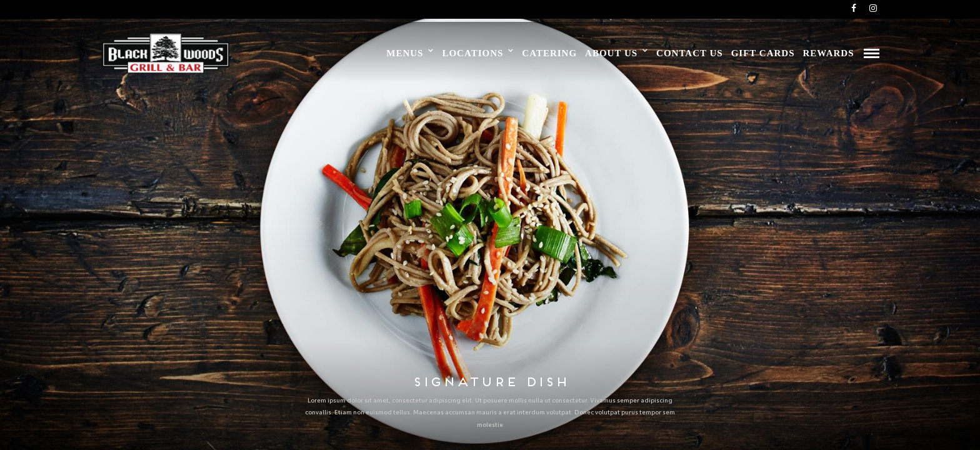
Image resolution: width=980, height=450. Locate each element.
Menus (405, 53)
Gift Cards (763, 53)
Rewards (828, 53)
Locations (472, 53)
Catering (549, 53)
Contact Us (690, 53)
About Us (611, 53)
